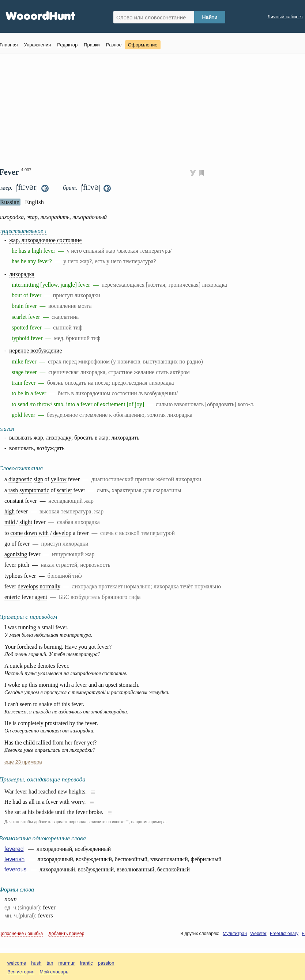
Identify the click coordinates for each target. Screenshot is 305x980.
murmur (67, 963)
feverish (14, 859)
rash (13, 490)
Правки (92, 45)
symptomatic (34, 490)
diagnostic (20, 479)
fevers (46, 915)
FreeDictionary (284, 934)
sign (38, 479)
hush (36, 963)
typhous (14, 576)
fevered (14, 849)
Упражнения (37, 45)
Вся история (21, 972)
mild (10, 522)
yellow (59, 479)
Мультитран (235, 934)
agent (41, 597)
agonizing (16, 554)
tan (50, 963)
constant (14, 501)
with (44, 533)
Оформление (143, 45)
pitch (23, 565)
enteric (12, 597)
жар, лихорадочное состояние (45, 240)
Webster (258, 934)
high (10, 511)
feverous (15, 869)
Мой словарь (54, 972)
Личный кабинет (285, 17)
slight (26, 522)
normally (50, 586)
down (31, 533)
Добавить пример (67, 934)
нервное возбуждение (35, 350)
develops (28, 586)
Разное (114, 45)
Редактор (67, 45)
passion (106, 963)
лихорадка (22, 274)
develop (62, 533)
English (34, 202)
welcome (17, 963)
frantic (86, 963)
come (16, 533)
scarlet (65, 490)
